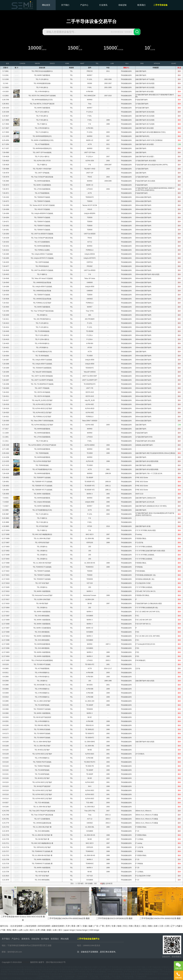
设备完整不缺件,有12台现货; (145, 87)
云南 (55, 930)
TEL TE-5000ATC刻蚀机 (42, 734)
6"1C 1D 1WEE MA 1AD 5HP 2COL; (148, 612)
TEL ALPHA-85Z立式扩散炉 (42, 404)
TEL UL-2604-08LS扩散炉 (42, 807)
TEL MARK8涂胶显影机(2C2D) (42, 100)
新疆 (49, 930)
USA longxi (94, 930)
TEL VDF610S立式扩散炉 (42, 847)
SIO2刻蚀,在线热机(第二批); (145, 579)
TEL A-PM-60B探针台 (42, 673)
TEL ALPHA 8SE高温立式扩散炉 (42, 425)
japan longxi (69, 930)
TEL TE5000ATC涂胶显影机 (42, 368)
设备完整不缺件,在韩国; (144, 465)
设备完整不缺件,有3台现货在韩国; (147, 469)
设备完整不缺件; (141, 71)
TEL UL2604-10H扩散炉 (42, 599)
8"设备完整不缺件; (142, 100)
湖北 (144, 926)
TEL (71, 71)
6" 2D (137, 859)
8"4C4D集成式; (141, 660)
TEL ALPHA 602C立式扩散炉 (42, 754)
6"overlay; (139, 534)
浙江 (60, 930)
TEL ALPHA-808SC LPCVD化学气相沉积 (42, 445)
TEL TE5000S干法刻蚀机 (42, 579)
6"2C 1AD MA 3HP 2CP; (144, 620)
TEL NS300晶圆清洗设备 (42, 83)
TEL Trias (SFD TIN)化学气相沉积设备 (42, 811)
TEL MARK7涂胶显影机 (42, 75)
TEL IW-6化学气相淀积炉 (42, 786)
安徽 (85, 926)
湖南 (150, 926)
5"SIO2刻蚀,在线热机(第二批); (146, 575)
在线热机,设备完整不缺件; (144, 445)
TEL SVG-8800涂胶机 (42, 616)
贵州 (108, 926)
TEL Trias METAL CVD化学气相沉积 (42, 104)
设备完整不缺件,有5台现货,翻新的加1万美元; (151, 132)
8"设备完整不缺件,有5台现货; (145, 441)
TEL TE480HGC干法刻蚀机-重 (42, 851)
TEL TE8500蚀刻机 (42, 453)
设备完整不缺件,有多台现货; (145, 681)
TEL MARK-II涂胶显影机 (42, 652)
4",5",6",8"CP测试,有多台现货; (146, 530)
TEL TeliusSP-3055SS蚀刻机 (42, 372)
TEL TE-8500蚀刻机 (42, 356)
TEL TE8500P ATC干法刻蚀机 (42, 482)
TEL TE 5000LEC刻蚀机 (42, 729)
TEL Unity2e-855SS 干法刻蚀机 (42, 254)
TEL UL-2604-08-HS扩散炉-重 (42, 835)
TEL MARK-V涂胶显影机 (42, 494)
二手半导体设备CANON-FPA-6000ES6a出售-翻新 (69, 918)
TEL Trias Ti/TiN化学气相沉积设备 (42, 311)
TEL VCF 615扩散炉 (42, 583)
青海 (9, 930)
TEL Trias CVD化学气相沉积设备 (42, 177)
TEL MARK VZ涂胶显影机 (42, 185)
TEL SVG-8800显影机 (42, 632)
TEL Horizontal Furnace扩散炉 (42, 595)
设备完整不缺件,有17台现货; (145, 124)
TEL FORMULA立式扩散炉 (42, 303)
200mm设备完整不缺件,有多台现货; (148, 274)
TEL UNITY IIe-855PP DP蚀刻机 (42, 380)
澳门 (79, 926)
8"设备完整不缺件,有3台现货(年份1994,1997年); (152, 165)
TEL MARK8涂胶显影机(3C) (42, 136)
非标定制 (122, 5)
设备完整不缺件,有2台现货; (145, 144)
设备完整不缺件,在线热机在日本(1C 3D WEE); (151, 506)
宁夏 (3, 930)
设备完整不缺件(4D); (143, 136)
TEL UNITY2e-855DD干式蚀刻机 (42, 234)
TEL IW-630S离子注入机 (42, 685)
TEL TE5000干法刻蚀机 (42, 571)
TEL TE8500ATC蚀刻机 (42, 197)
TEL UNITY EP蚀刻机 (42, 173)
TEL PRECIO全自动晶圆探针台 (42, 71)
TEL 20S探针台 (42, 547)
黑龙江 (137, 926)
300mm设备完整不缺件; (144, 205)
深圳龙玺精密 (44, 926)
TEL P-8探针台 (42, 124)
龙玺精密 (26, 962)
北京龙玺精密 (16, 926)
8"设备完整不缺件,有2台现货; (145, 181)
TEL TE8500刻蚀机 (42, 465)
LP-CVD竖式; (140, 754)
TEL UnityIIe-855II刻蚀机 (42, 502)
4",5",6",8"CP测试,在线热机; (145, 555)
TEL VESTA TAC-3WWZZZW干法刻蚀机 (42, 96)
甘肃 (113, 926)
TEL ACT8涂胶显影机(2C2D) (42, 352)
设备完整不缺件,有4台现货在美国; (147, 461)
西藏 (43, 930)
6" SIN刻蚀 (139, 851)
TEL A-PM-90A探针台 (42, 92)
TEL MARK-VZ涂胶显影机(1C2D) (42, 140)
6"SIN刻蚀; (139, 567)
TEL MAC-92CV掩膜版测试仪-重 (42, 843)
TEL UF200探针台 (42, 348)
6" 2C (137, 831)
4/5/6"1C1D (139, 494)
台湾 (37, 930)
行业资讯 (103, 5)
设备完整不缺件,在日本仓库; (145, 502)
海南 (119, 926)
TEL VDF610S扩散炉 (42, 543)
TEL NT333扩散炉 (42, 526)
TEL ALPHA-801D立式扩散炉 (42, 408)
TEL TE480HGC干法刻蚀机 (42, 567)
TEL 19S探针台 (42, 551)
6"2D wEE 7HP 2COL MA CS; (146, 591)
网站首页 (46, 5)
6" (136, 599)
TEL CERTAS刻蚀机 (42, 262)
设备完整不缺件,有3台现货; (145, 92)
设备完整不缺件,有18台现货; (145, 112)
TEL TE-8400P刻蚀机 (42, 705)
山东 (26, 930)
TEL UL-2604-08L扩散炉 (42, 539)
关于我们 (65, 5)
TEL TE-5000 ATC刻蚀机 (42, 664)
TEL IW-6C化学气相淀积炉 (42, 717)
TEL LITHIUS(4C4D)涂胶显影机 (42, 660)
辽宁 (173, 926)
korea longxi (82, 930)
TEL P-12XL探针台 (42, 79)
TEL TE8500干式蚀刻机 (42, 201)
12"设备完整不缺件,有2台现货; (146, 161)
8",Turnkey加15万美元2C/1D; (145, 644)
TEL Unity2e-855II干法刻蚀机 (42, 287)
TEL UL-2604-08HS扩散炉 (42, 742)
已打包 (138, 669)
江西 (167, 926)
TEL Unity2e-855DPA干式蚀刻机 (42, 213)
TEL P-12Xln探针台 (42, 132)
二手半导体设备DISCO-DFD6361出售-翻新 (114, 918)
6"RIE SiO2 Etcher (142, 478)
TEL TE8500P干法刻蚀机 (42, 478)
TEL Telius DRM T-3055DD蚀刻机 (42, 421)
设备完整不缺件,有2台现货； (145, 157)
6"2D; (137, 632)
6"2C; (137, 616)
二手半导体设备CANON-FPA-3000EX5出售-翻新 (160, 918)
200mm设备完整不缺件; (144, 197)
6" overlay (139, 843)
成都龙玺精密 (58, 926)
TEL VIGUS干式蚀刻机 (42, 209)
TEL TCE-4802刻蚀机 (42, 803)
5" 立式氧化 (139, 839)
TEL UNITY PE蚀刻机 (42, 388)
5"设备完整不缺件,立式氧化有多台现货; (149, 604)
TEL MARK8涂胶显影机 (42, 181)
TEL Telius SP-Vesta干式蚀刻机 (42, 278)
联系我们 (141, 5)
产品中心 (84, 5)
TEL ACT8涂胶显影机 (42, 144)
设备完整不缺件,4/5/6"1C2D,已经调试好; (149, 140)
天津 (68, 926)
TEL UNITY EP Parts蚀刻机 (42, 152)
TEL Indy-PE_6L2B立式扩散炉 (42, 400)
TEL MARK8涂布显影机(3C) (42, 148)
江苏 (161, 926)
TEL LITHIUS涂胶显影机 (42, 189)
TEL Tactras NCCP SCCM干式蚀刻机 (42, 205)
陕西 (15, 930)
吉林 (156, 926)
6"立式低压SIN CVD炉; (143, 583)
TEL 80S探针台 (42, 315)
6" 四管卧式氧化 (141, 827)
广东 (96, 926)
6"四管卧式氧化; (141, 539)
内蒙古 (179, 926)
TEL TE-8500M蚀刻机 (42, 331)
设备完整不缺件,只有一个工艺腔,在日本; (149, 473)
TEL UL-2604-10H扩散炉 (42, 701)
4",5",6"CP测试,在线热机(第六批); (147, 608)
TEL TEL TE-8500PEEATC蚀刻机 (42, 384)
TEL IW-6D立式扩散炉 (42, 750)
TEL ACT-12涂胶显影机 (42, 819)
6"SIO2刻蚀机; (140, 571)
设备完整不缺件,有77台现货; (145, 79)
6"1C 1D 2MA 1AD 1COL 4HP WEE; (148, 636)
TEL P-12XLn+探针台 (42, 157)
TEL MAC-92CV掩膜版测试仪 (42, 534)
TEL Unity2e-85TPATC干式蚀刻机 (42, 258)
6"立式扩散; (139, 543)
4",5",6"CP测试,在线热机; (144, 547)
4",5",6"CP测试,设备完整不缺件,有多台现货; (150, 551)
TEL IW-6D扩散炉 (42, 604)
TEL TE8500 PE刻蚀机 (42, 766)
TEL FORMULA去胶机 (42, 250)
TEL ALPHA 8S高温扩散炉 (42, 461)
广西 (102, 926)
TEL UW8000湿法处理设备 (42, 283)
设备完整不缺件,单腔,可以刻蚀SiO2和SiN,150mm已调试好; (155, 453)
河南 (131, 926)
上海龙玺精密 (30, 926)
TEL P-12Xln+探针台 (42, 339)
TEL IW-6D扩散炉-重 (42, 839)
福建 (90, 926)
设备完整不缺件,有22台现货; (145, 120)
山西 (20, 930)
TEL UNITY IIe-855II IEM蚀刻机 (42, 376)
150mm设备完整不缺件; (144, 319)
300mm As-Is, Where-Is (143, 811)
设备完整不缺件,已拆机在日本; (146, 498)
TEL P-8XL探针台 (42, 87)
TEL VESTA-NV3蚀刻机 (42, 392)
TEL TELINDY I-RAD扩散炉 (42, 169)
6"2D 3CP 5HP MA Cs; (143, 624)
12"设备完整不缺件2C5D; (144, 437)
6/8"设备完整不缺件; (142, 108)
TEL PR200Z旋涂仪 (42, 266)
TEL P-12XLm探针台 (42, 112)
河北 (125, 926)
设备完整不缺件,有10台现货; (145, 83)
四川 (32, 930)
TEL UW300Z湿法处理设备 (42, 299)
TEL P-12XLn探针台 (42, 335)
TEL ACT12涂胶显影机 (42, 242)
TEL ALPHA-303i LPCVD (42, 161)
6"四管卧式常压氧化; (142, 595)
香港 (73, 926)
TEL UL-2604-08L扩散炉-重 (42, 827)
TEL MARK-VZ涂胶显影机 (42, 628)
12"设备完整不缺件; (142, 104)
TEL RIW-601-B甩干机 (42, 725)
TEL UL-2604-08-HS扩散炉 (42, 563)
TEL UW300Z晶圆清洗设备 (42, 823)
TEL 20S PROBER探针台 (42, 319)
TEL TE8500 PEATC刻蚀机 (42, 762)
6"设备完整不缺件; (142, 185)
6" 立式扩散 (139, 847)
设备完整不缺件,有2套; (143, 526)
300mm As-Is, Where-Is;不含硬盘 (147, 815)
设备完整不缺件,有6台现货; (145, 128)
